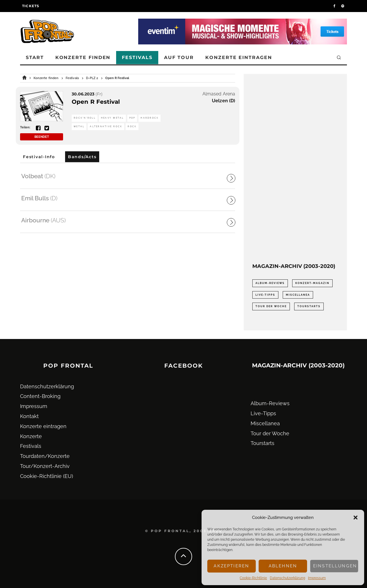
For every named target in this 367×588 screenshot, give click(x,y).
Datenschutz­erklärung (287, 578)
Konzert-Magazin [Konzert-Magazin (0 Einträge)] (312, 283)
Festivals (137, 57)
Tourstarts (262, 443)
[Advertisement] (295, 168)
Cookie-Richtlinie (253, 578)
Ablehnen (283, 566)
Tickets (31, 6)
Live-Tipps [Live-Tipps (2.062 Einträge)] (265, 295)
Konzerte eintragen (239, 57)
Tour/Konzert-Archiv (45, 466)
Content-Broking (40, 396)
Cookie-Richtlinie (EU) (47, 476)
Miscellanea (265, 423)
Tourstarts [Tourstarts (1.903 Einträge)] (309, 306)
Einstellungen (335, 566)
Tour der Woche (270, 433)
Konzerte (31, 436)
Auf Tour (179, 57)
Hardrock (150, 118)
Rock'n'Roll (85, 118)
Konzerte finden (83, 57)
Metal (79, 127)
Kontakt (29, 416)
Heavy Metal (112, 118)
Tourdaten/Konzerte (45, 456)
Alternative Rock (106, 127)
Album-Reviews (270, 403)
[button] (356, 518)
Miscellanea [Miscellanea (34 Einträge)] (298, 295)
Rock (132, 127)
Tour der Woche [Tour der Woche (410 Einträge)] (271, 306)
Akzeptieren (231, 566)
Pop (132, 118)
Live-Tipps (263, 413)
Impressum (317, 578)
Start (35, 57)
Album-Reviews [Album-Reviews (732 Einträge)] (270, 283)
